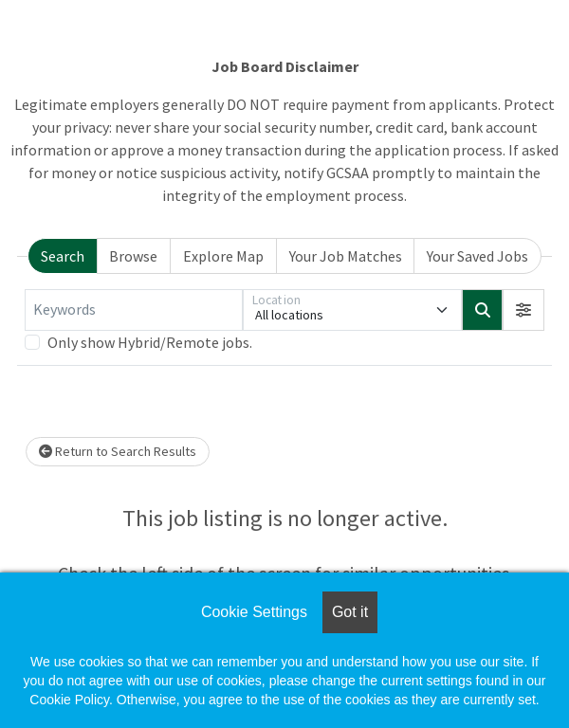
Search (63, 256)
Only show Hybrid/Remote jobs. (150, 342)
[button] (523, 310)
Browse (133, 256)
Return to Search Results (118, 451)
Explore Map (223, 256)
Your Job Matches (346, 256)
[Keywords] (134, 310)
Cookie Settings (254, 612)
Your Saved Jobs (477, 256)
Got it (350, 612)
